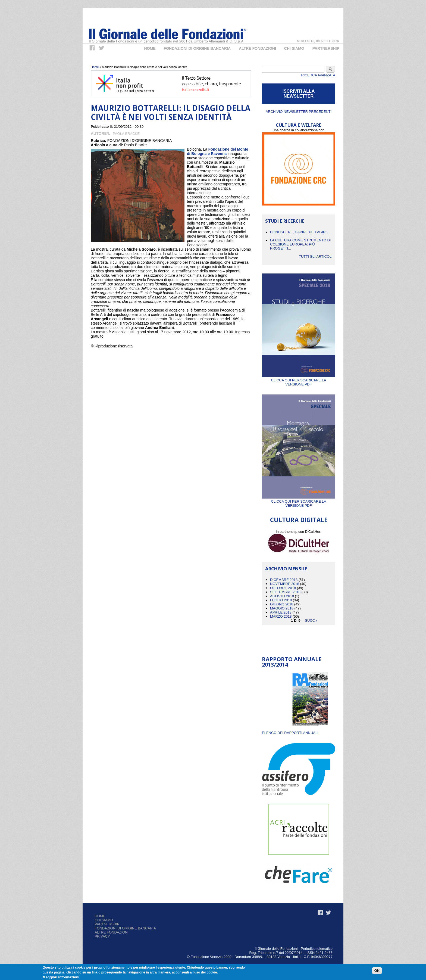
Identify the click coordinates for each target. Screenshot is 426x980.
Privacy (102, 936)
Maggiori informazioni (61, 977)
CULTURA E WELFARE (299, 125)
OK (377, 971)
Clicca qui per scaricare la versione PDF (299, 380)
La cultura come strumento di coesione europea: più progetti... (300, 244)
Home (150, 48)
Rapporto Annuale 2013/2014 (292, 662)
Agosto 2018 (282, 596)
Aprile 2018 (281, 612)
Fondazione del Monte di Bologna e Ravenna (218, 151)
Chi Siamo (294, 48)
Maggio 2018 (282, 608)
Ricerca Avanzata (318, 75)
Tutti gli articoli (316, 256)
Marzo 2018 (281, 616)
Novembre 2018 (285, 584)
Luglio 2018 (281, 600)
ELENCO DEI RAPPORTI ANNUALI (290, 733)
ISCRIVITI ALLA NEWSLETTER (299, 94)
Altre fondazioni (257, 48)
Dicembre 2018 (284, 580)
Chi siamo (104, 920)
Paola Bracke (126, 134)
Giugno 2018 (282, 604)
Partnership (326, 48)
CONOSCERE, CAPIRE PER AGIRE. (300, 232)
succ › (311, 620)
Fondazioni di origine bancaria (197, 48)
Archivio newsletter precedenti (299, 112)
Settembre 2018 (285, 592)
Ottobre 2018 (283, 588)
